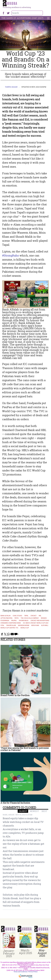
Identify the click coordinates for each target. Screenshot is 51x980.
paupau (14, 621)
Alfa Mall (45, 625)
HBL (40, 616)
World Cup (25, 628)
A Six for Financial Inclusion (15, 803)
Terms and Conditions (21, 972)
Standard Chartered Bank (11, 623)
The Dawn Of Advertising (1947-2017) (22, 18)
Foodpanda (5, 621)
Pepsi (17, 618)
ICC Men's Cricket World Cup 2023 (36, 623)
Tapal (26, 616)
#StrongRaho (11, 255)
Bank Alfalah (6, 616)
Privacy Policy (33, 972)
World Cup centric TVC (9, 628)
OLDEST (23, 811)
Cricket (33, 616)
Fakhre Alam (11, 625)
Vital (2, 625)
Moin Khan (35, 625)
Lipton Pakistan (6, 618)
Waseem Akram (24, 625)
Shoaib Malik (24, 621)
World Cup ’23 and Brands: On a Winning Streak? (26, 59)
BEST (44, 811)
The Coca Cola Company (30, 618)
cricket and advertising (40, 621)
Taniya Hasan (11, 87)
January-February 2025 (9, 953)
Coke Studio (17, 616)
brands (44, 618)
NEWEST (34, 811)
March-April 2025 (26, 952)
